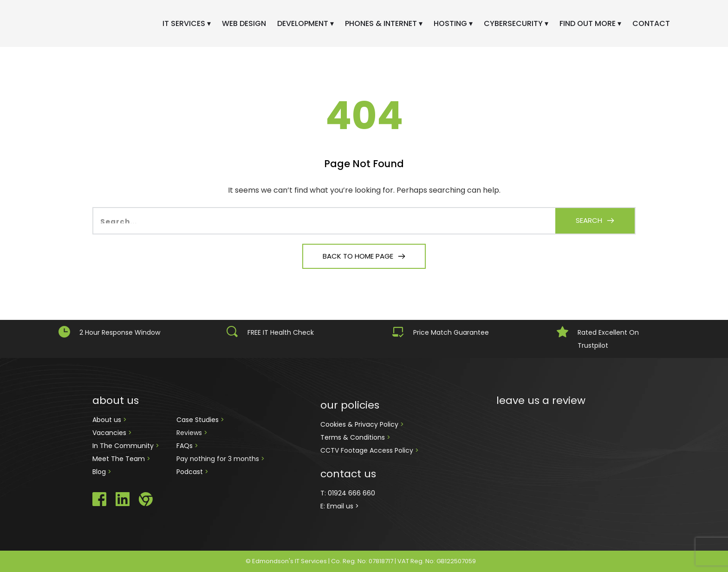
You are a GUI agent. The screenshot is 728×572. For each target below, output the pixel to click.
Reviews (189, 433)
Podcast (190, 472)
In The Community (124, 446)
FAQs (185, 446)
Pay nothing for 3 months (219, 459)
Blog (100, 472)
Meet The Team (120, 459)
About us (108, 420)
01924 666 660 (351, 493)
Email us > (343, 506)
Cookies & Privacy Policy (360, 424)
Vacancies (110, 433)
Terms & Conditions (354, 437)
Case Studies (198, 420)
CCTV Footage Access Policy (367, 450)
